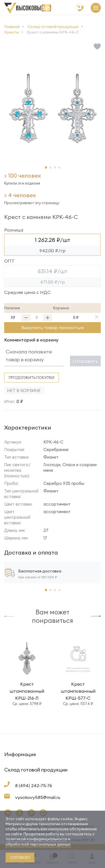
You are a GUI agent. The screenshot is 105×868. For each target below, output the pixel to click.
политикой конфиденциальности (36, 839)
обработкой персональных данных (38, 844)
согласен (20, 857)
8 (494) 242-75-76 (34, 786)
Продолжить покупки (32, 378)
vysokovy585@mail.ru (38, 797)
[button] (46, 168)
